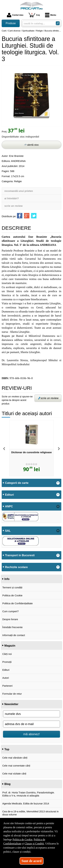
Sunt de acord (32, 861)
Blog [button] (7, 784)
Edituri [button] (9, 495)
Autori (6, 678)
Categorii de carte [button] (17, 483)
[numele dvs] (32, 714)
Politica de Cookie (12, 595)
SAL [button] (8, 531)
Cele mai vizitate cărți (14, 774)
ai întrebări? (12, 198)
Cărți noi (7, 654)
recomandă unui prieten (19, 191)
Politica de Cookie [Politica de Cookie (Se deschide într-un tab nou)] (23, 839)
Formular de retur (12, 694)
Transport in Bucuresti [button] (20, 555)
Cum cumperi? (11, 611)
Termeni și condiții (12, 587)
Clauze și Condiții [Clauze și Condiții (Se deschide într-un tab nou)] (34, 844)
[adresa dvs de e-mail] (32, 724)
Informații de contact (14, 635)
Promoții (7, 662)
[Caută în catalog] (58, 23)
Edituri (6, 670)
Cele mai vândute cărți (15, 758)
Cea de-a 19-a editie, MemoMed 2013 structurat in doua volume (30, 813)
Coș (34, 15)
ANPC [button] (9, 506)
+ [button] (58, 483)
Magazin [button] (10, 646)
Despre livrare (10, 619)
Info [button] (7, 579)
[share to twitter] (34, 216)
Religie (18, 181)
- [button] (58, 506)
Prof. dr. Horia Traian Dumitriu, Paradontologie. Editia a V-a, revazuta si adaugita (29, 794)
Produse (11, 23)
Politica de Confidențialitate (18, 603)
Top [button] (7, 749)
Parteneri (7, 686)
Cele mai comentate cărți (16, 766)
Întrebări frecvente (13, 627)
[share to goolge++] (27, 216)
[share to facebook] (20, 216)
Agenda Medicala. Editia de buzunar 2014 (26, 803)
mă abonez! (32, 734)
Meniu (51, 15)
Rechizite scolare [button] (16, 567)
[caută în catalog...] (38, 23)
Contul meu (15, 15)
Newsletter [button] (11, 704)
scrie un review (13, 206)
